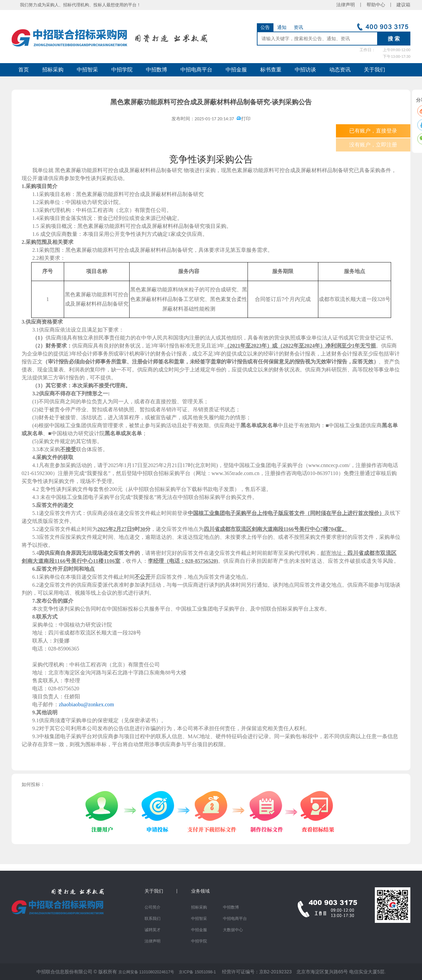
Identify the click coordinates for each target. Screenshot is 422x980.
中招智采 (87, 70)
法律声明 (153, 941)
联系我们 (153, 919)
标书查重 (271, 70)
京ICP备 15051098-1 (197, 972)
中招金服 (236, 70)
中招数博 (157, 70)
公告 (265, 27)
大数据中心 (233, 930)
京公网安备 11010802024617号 (146, 972)
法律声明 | (351, 5)
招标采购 (53, 70)
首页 (24, 70)
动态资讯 (340, 70)
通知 (282, 27)
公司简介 (153, 907)
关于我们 (374, 70)
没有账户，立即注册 (373, 145)
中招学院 (122, 70)
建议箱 (401, 5)
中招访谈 (305, 70)
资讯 (298, 27)
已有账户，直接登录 (373, 131)
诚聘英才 (153, 930)
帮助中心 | (379, 5)
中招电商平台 (196, 70)
